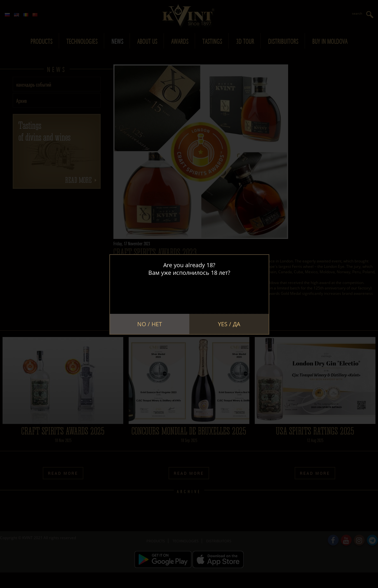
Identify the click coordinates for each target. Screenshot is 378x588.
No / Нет (150, 324)
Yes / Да (229, 324)
